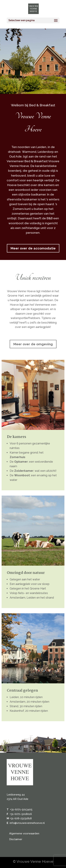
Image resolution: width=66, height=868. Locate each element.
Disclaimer (16, 839)
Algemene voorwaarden (24, 833)
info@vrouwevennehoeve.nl (27, 823)
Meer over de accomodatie (33, 248)
